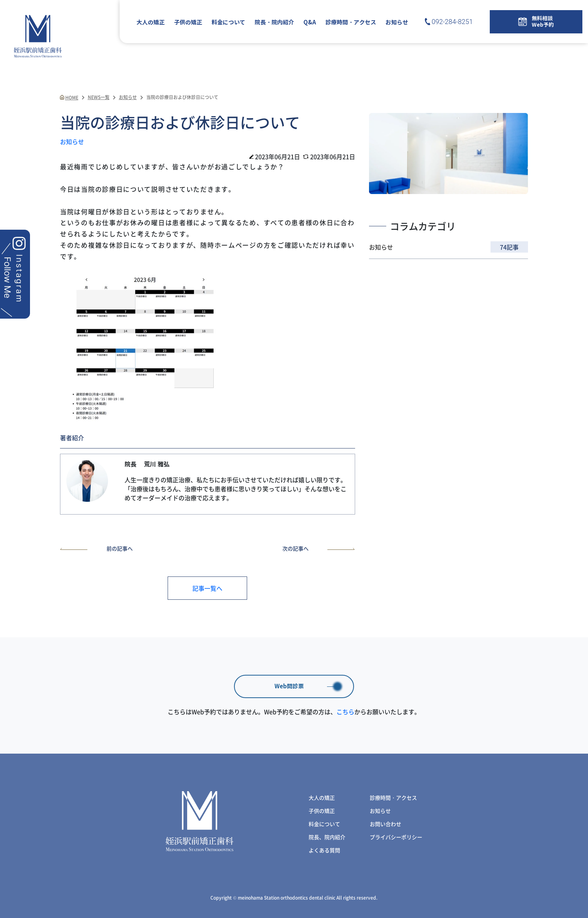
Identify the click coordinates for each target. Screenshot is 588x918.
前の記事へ (96, 548)
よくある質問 (324, 850)
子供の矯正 (188, 23)
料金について (228, 23)
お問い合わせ (385, 824)
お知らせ (397, 23)
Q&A (310, 23)
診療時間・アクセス (351, 23)
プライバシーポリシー (396, 837)
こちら (345, 712)
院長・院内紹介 (274, 23)
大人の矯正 (151, 23)
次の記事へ (319, 548)
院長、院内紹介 (327, 837)
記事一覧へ (207, 588)
